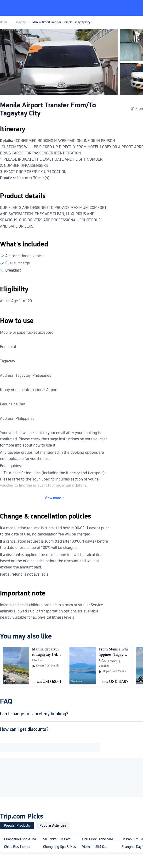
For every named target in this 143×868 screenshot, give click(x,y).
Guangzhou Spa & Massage (23, 839)
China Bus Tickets (17, 847)
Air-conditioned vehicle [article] (25, 256)
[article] (0, 340)
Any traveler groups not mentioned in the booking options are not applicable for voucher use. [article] (52, 456)
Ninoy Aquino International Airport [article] (29, 390)
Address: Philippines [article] (17, 418)
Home (4, 22)
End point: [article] (9, 347)
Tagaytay (20, 22)
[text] (54, 264)
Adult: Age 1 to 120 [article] (16, 301)
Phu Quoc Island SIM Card (101, 839)
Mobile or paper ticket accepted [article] (27, 332)
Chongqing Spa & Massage (62, 847)
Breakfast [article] (13, 270)
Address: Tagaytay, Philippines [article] (26, 375)
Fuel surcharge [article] (18, 263)
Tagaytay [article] (8, 361)
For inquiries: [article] (11, 466)
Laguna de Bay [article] (12, 404)
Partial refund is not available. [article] (25, 574)
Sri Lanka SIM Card (57, 839)
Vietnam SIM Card (95, 847)
